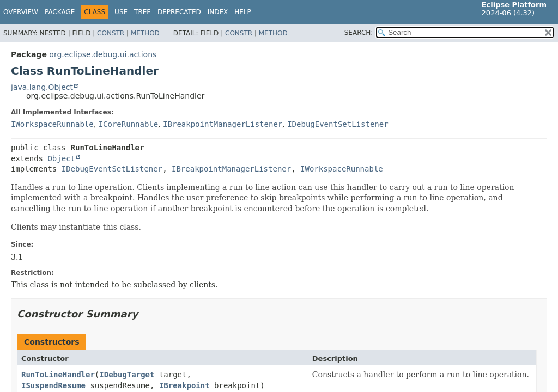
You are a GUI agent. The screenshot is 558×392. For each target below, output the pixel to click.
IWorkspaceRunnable (52, 124)
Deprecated (179, 12)
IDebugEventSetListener (338, 124)
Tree (142, 12)
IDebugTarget (127, 375)
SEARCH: (359, 33)
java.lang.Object (42, 87)
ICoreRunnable (129, 124)
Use (121, 12)
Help (243, 12)
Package (60, 12)
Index (218, 12)
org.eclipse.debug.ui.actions (103, 54)
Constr (111, 33)
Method (145, 33)
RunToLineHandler (58, 375)
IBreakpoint (184, 385)
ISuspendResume (53, 385)
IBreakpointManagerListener (223, 124)
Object (61, 158)
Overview (21, 12)
